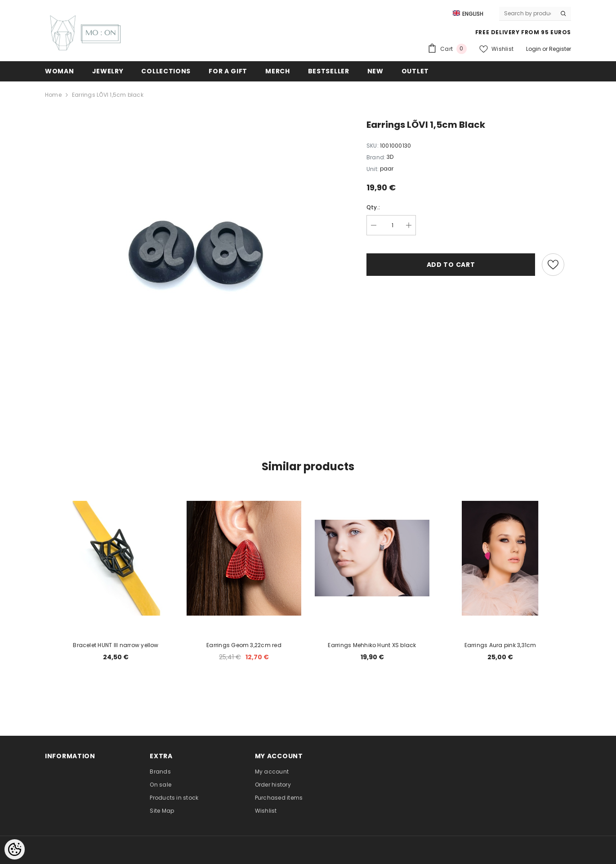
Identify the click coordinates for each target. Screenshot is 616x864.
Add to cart (451, 265)
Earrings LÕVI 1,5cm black (108, 95)
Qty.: (373, 207)
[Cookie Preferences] (15, 849)
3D (390, 157)
